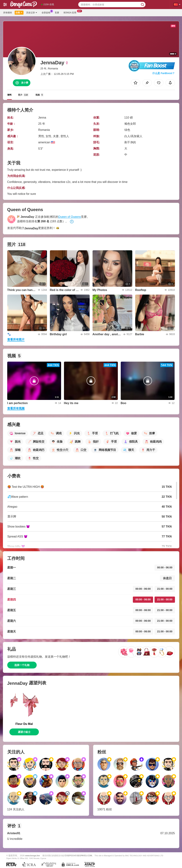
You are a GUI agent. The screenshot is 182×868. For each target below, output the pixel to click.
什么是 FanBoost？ (164, 73)
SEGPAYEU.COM (84, 856)
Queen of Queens (70, 217)
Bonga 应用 (71, 12)
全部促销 (47, 12)
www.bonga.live (32, 855)
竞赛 (57, 13)
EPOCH (71, 856)
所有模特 (8, 13)
